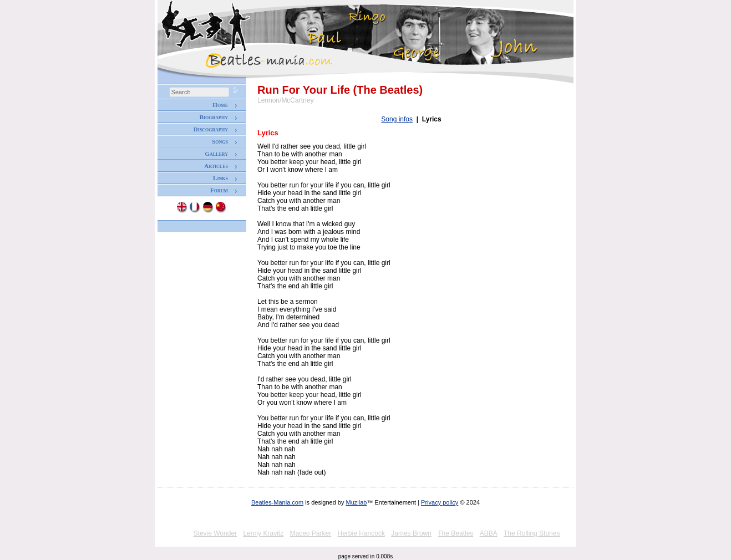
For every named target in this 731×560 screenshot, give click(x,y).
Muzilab (357, 502)
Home (220, 105)
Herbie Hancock (361, 533)
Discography (211, 129)
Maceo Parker (310, 533)
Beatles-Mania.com (277, 502)
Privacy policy (440, 502)
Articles (216, 166)
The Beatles (455, 533)
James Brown (411, 533)
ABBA (489, 533)
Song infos (397, 119)
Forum (219, 190)
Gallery (216, 154)
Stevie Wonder (215, 533)
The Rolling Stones (532, 533)
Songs (220, 141)
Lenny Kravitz (263, 533)
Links (220, 178)
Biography (214, 117)
